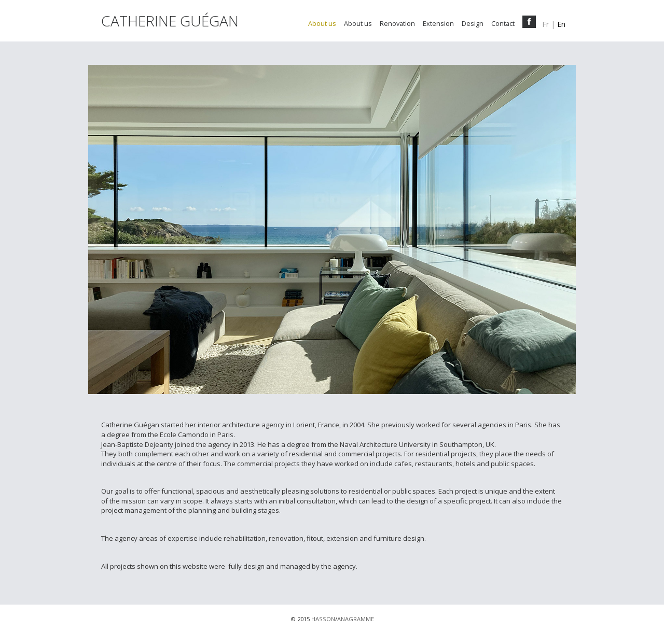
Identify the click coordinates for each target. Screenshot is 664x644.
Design (473, 24)
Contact (503, 24)
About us (322, 24)
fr (545, 24)
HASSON (323, 619)
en (561, 24)
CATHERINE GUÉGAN (170, 23)
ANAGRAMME (356, 619)
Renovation (397, 24)
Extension (438, 24)
